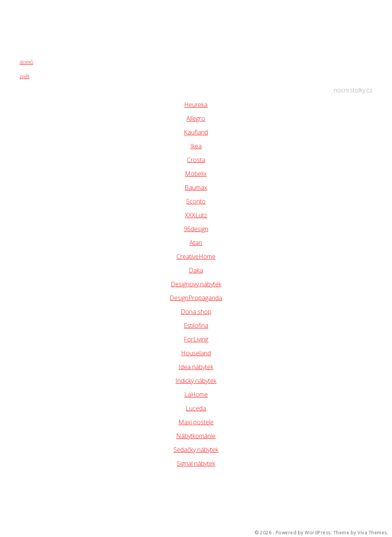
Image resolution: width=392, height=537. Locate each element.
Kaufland (196, 132)
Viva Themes (372, 533)
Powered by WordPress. (304, 533)
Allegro (196, 118)
